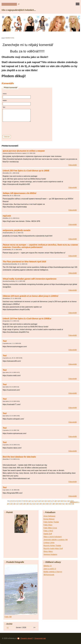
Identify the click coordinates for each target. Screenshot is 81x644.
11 (33, 501)
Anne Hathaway (49, 516)
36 (47, 504)
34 (40, 504)
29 (24, 504)
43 (70, 504)
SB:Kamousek (49, 575)
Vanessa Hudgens (50, 554)
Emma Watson (49, 519)
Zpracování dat (40, 638)
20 (62, 501)
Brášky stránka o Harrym (53, 572)
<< (8, 627)
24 (8, 504)
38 (54, 504)
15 (46, 501)
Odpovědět (73, 165)
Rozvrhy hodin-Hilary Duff (53, 549)
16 (49, 501)
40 (60, 504)
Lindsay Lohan (49, 543)
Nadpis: (5, 100)
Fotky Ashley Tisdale (51, 522)
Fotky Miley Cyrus (50, 528)
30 (28, 504)
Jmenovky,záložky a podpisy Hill (55, 540)
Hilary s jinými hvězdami (53, 537)
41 (63, 504)
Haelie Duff (48, 534)
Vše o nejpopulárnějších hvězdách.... (19, 10)
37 (50, 504)
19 (59, 501)
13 (39, 501)
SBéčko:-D (47, 566)
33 (37, 504)
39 (57, 504)
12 (36, 501)
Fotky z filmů (48, 531)
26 (14, 504)
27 (18, 504)
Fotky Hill (8, 617)
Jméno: (5, 94)
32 (34, 504)
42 (67, 504)
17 (52, 501)
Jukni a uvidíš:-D (50, 569)
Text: (4, 107)
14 (42, 501)
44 (73, 504)
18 (55, 501)
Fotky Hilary (48, 525)
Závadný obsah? (27, 638)
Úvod (3, 38)
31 (31, 504)
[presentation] (17, 128)
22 (68, 501)
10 (29, 501)
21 (65, 501)
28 (21, 504)
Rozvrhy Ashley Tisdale (52, 546)
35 (44, 504)
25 (11, 504)
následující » (75, 502)
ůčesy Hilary (48, 551)
